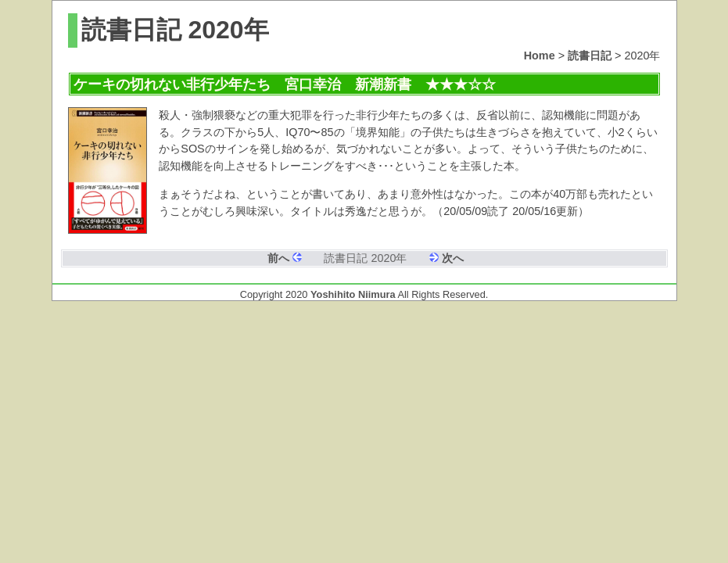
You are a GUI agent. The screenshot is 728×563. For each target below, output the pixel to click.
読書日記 (590, 56)
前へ (278, 258)
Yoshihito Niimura (353, 294)
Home (540, 56)
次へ (453, 258)
